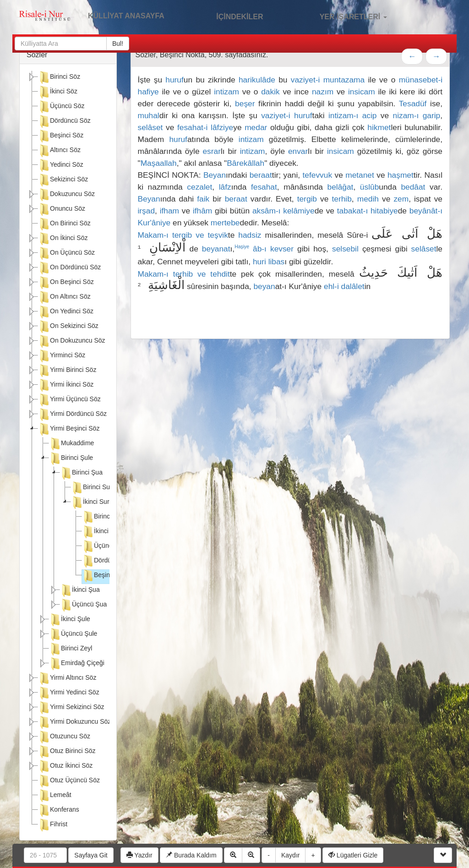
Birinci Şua (81, 473)
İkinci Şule (70, 620)
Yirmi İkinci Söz (66, 385)
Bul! (118, 44)
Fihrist (53, 825)
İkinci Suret (93, 502)
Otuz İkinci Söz (65, 766)
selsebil (345, 249)
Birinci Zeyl (71, 649)
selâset (150, 127)
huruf (175, 80)
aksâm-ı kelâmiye (284, 211)
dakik (270, 92)
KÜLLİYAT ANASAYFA (126, 16)
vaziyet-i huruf (286, 115)
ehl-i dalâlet (344, 286)
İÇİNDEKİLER (230, 16)
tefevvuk (318, 175)
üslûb (369, 187)
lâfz (225, 187)
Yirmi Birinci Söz (67, 371)
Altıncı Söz (59, 151)
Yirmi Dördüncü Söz (72, 415)
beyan (264, 286)
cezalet (199, 187)
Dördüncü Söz (64, 121)
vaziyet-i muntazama (328, 80)
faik (203, 199)
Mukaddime (71, 444)
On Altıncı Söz (64, 297)
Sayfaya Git (91, 855)
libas (277, 262)
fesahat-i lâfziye (205, 127)
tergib (307, 199)
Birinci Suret (94, 488)
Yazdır (139, 855)
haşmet (401, 175)
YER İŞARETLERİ (344, 16)
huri (259, 262)
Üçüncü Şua (83, 605)
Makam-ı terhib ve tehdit (184, 274)
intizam (226, 92)
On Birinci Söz (64, 224)
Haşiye (242, 247)
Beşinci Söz (61, 136)
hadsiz (250, 235)
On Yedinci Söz (66, 312)
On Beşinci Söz (66, 283)
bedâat (413, 187)
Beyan (215, 175)
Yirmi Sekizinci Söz (71, 708)
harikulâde (257, 80)
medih (368, 199)
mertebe (225, 223)
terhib (341, 199)
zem (401, 199)
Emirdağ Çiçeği (77, 664)
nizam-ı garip (417, 115)
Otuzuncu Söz (64, 737)
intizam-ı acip (353, 115)
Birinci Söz (59, 77)
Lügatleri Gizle (353, 855)
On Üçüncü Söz (66, 253)
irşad (147, 211)
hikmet (379, 127)
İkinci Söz (58, 92)
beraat (261, 175)
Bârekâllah (245, 163)
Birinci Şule (71, 459)
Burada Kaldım (191, 855)
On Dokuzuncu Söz (72, 341)
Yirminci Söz (62, 356)
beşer (245, 104)
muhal (149, 115)
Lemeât (55, 796)
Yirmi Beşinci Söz (69, 429)
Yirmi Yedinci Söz (69, 693)
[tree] (68, 452)
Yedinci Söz (61, 165)
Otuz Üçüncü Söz (69, 781)
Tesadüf (413, 104)
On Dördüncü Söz (69, 268)
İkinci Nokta (104, 532)
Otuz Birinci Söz (67, 752)
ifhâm (202, 211)
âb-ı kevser (273, 249)
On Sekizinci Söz (68, 327)
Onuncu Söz (62, 209)
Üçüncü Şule (73, 634)
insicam (362, 92)
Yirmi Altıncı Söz (67, 678)
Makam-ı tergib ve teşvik (183, 235)
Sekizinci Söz (63, 180)
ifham (169, 211)
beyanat (216, 249)
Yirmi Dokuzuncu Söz (74, 722)
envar (298, 151)
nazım (323, 92)
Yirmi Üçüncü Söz (69, 400)
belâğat (341, 187)
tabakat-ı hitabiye (368, 211)
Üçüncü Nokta (108, 546)
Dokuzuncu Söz (66, 195)
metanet (360, 175)
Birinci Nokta (106, 517)
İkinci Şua (80, 590)
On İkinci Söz (63, 239)
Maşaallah (159, 163)
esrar (211, 151)
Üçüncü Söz (61, 107)
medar (256, 127)
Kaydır (290, 855)
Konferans (59, 810)
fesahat (264, 187)
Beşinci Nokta (108, 576)
